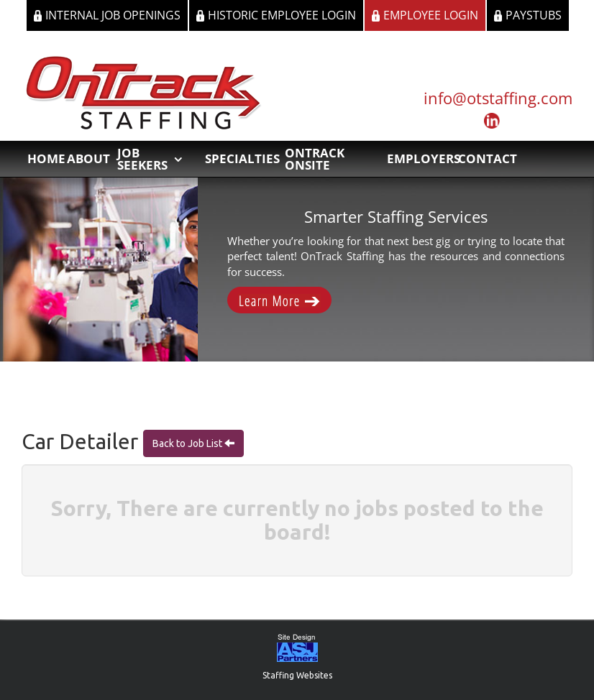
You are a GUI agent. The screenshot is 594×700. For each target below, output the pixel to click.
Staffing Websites (297, 675)
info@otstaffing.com (498, 98)
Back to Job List (188, 443)
